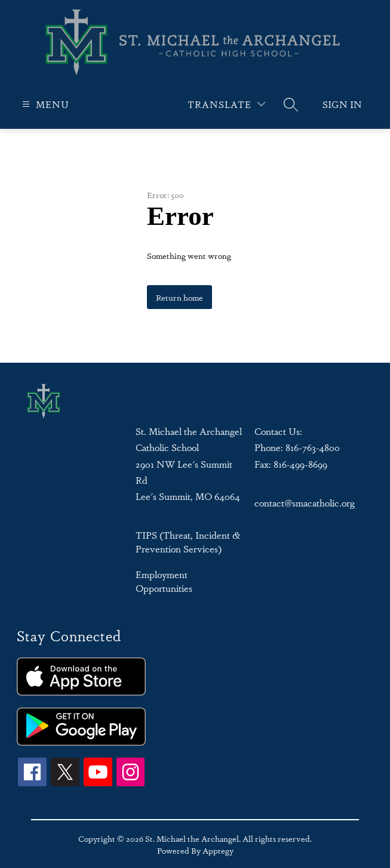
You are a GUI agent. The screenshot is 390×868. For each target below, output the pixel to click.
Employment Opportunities (164, 581)
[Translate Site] (226, 104)
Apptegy (218, 850)
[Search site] (291, 104)
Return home (179, 297)
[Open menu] (44, 104)
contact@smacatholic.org (305, 503)
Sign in (342, 104)
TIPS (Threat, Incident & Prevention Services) (188, 542)
